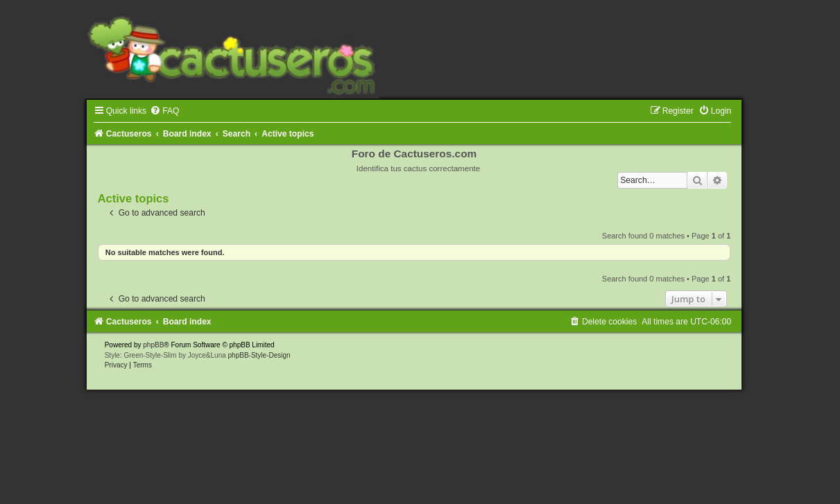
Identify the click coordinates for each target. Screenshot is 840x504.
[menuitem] (164, 111)
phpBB (153, 345)
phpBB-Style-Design (259, 355)
